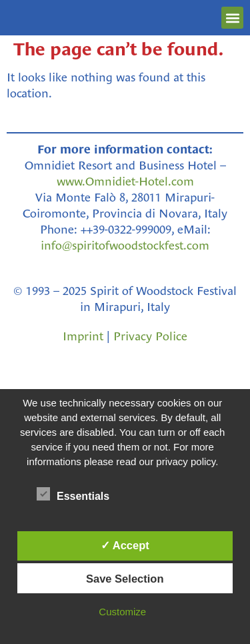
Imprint (83, 336)
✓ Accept (125, 545)
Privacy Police (150, 336)
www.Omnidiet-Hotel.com (125, 182)
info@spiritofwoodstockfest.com (125, 246)
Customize (122, 612)
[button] (232, 18)
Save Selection (125, 579)
